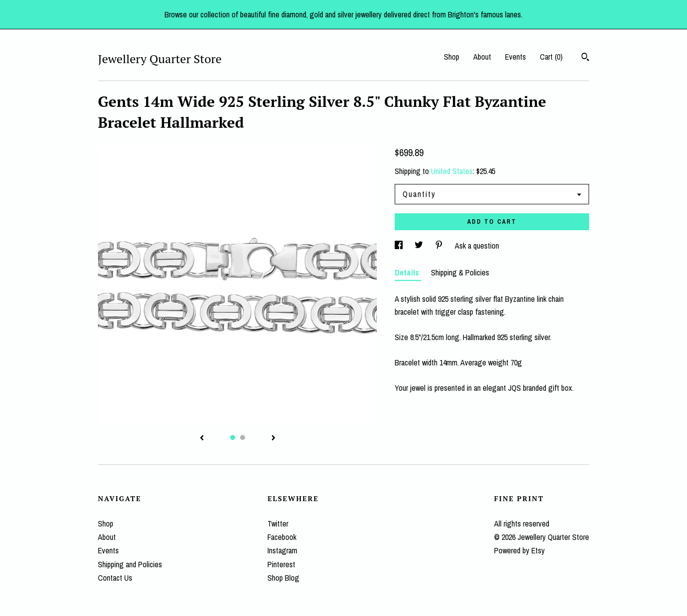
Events (515, 57)
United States (452, 171)
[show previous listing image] (202, 439)
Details (408, 272)
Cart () (551, 57)
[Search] (585, 58)
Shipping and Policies (130, 564)
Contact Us (115, 578)
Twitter (278, 524)
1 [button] (233, 438)
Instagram (282, 550)
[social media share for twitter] (420, 246)
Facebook (282, 537)
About (482, 57)
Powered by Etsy (519, 550)
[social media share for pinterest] (440, 246)
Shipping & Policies (460, 272)
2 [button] (243, 438)
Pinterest (281, 564)
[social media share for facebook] (400, 246)
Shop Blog (283, 578)
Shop (452, 57)
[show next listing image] (273, 439)
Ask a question (477, 246)
